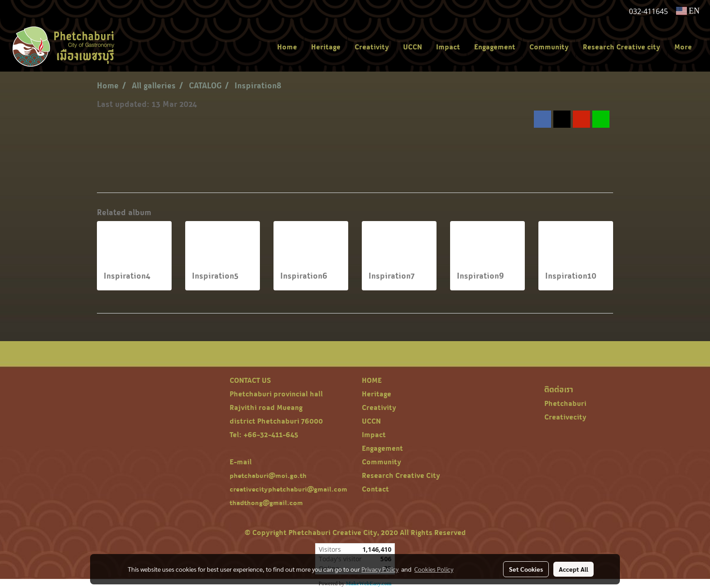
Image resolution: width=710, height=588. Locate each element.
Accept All (573, 569)
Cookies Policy (434, 569)
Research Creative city (621, 47)
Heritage (326, 47)
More (683, 47)
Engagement (495, 47)
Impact (448, 47)
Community (549, 47)
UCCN (413, 47)
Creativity (372, 47)
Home (287, 47)
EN (688, 11)
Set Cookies (526, 569)
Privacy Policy (380, 569)
